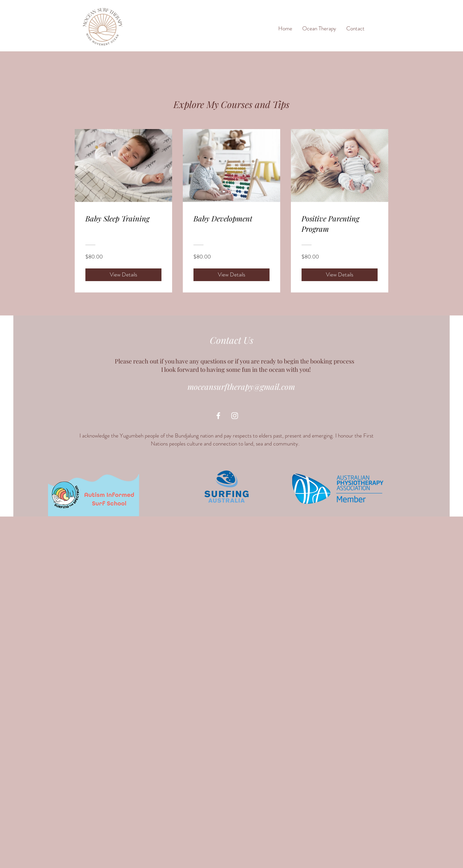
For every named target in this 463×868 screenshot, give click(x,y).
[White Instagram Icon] (235, 416)
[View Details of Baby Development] (232, 275)
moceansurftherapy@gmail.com (241, 386)
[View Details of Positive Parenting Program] (340, 275)
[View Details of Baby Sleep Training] (123, 275)
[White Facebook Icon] (218, 416)
